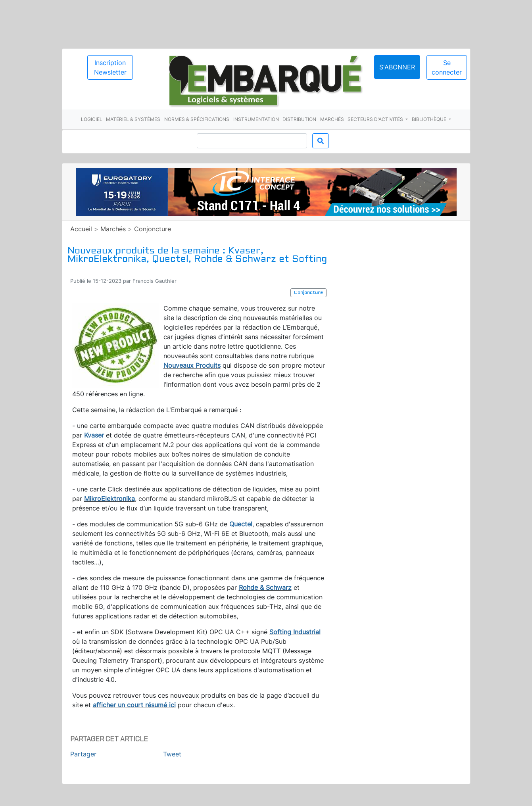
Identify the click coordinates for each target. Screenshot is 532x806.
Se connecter (447, 67)
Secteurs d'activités (376, 119)
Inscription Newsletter (110, 67)
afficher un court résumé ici (134, 705)
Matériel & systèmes (133, 119)
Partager (83, 754)
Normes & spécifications (197, 119)
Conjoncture (153, 229)
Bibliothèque (430, 119)
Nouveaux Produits (192, 365)
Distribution (299, 119)
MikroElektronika (109, 499)
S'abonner (397, 67)
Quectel (241, 524)
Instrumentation (256, 119)
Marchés (332, 119)
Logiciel (92, 119)
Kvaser (94, 435)
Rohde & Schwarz (265, 587)
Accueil (81, 229)
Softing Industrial (295, 632)
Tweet (172, 754)
